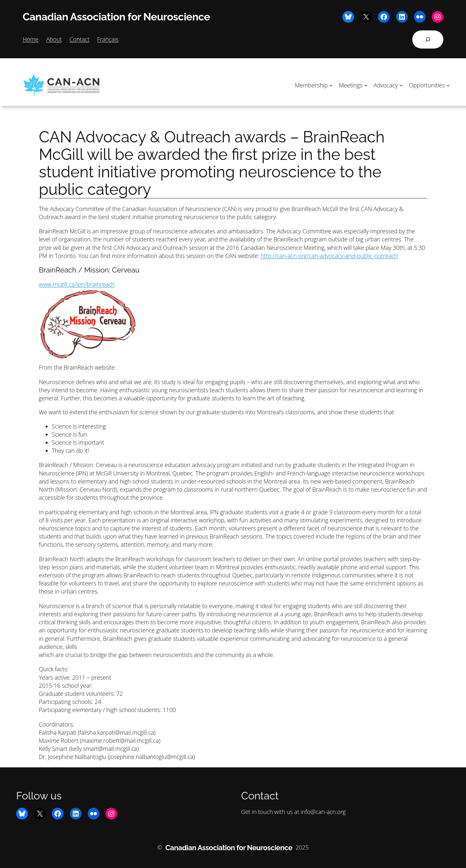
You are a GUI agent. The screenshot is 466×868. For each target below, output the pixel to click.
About (54, 39)
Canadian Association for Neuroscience (116, 17)
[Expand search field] (428, 39)
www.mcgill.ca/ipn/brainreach (77, 284)
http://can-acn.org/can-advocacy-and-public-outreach (329, 256)
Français (108, 39)
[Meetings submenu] (366, 85)
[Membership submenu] (331, 85)
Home (31, 39)
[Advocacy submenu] (401, 85)
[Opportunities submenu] (448, 85)
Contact (80, 39)
